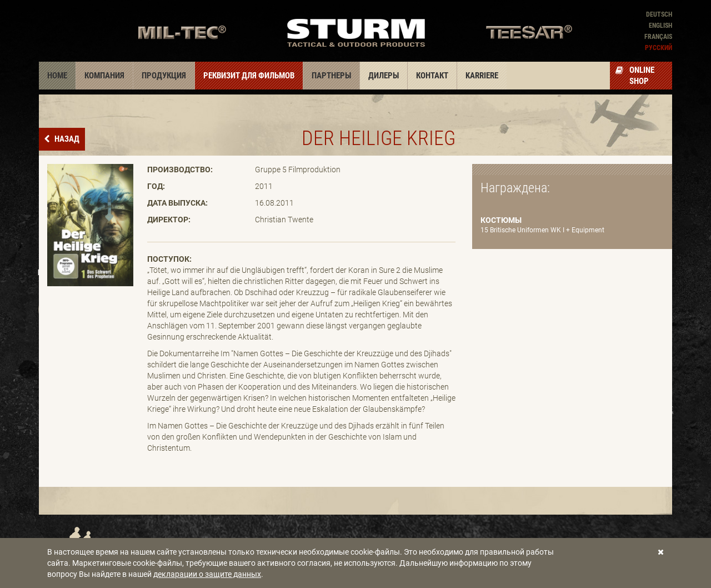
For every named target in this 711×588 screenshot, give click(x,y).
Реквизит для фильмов (249, 76)
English (660, 26)
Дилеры (384, 76)
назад (66, 139)
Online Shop (635, 76)
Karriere (482, 76)
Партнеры (331, 76)
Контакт (432, 76)
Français (658, 37)
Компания (104, 76)
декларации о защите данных (207, 574)
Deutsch (659, 14)
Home (57, 76)
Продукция (164, 76)
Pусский (659, 48)
